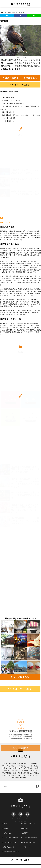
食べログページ (5, 222)
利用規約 (24, 828)
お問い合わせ (7, 833)
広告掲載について (8, 847)
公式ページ (4, 218)
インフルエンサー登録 (28, 842)
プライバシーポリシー (28, 824)
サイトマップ (26, 847)
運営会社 (6, 828)
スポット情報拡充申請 (20, 763)
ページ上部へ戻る (21, 860)
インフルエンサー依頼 (9, 842)
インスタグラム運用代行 (10, 838)
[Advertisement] (21, 194)
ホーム (5, 824)
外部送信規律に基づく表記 (11, 852)
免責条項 (24, 833)
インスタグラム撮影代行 (29, 838)
